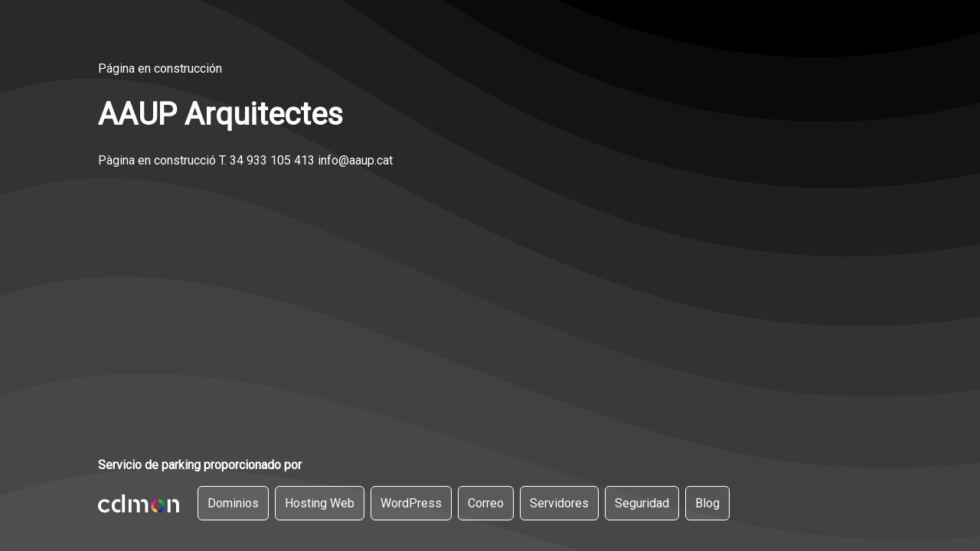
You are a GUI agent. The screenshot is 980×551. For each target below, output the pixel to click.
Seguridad (642, 503)
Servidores (559, 503)
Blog (707, 503)
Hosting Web (320, 503)
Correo (486, 503)
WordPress (411, 503)
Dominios (233, 503)
